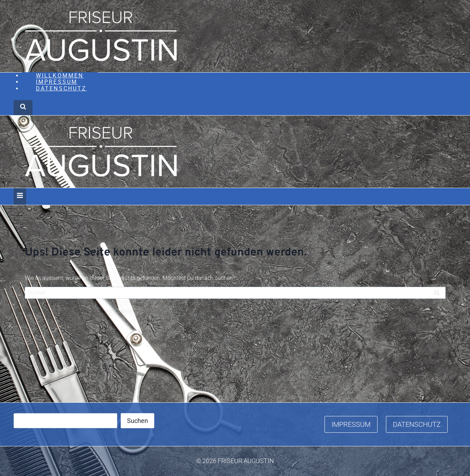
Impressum (57, 82)
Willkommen (60, 76)
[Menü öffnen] (20, 196)
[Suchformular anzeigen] (23, 108)
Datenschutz (61, 88)
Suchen (137, 421)
